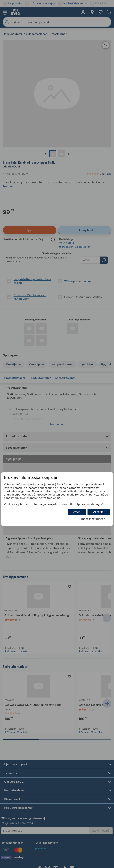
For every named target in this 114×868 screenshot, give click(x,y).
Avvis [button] (77, 512)
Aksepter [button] (99, 512)
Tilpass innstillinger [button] (92, 519)
